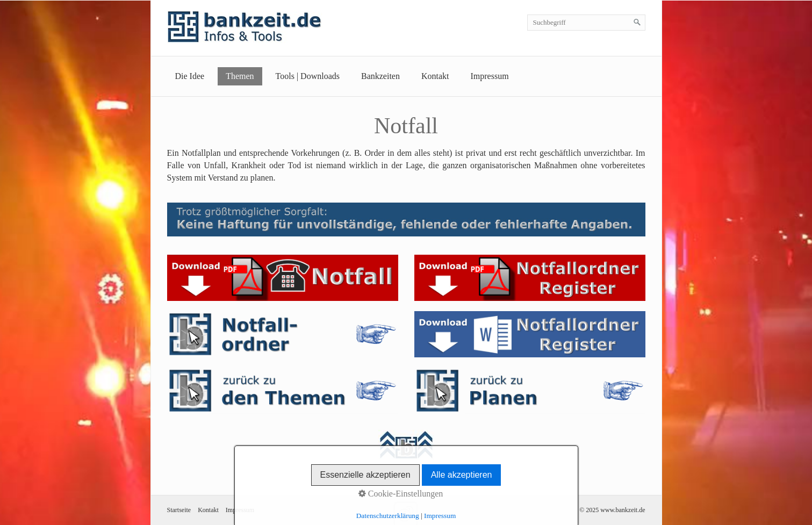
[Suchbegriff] (586, 23)
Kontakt (435, 76)
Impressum (490, 76)
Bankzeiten (380, 76)
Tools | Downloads (308, 76)
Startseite (179, 510)
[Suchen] (637, 23)
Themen (240, 76)
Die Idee (190, 76)
